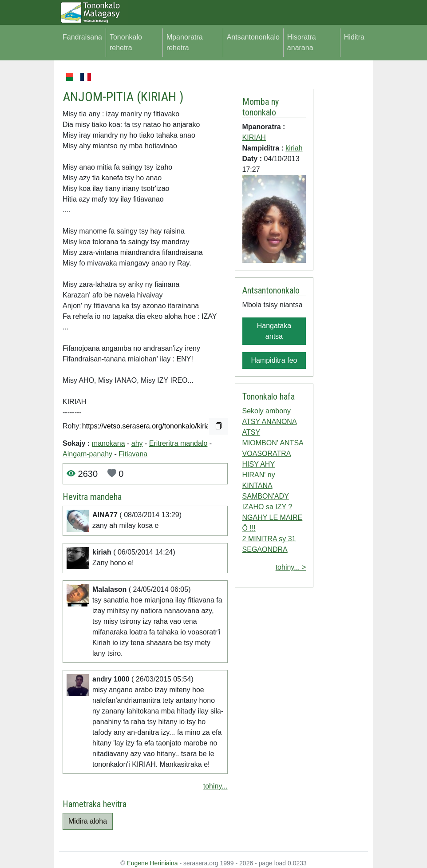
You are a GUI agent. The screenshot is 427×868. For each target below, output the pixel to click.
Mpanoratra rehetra (185, 42)
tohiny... (215, 786)
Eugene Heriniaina (152, 863)
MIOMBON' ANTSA (273, 443)
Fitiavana (133, 454)
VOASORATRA (267, 454)
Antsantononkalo (253, 37)
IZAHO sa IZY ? (267, 507)
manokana (109, 443)
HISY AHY (259, 464)
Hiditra (354, 37)
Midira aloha (88, 821)
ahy (137, 443)
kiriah (294, 148)
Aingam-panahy (87, 454)
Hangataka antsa (274, 331)
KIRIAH (160, 97)
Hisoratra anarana (302, 42)
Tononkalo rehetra (126, 42)
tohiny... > (291, 567)
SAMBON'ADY (266, 496)
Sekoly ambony (267, 411)
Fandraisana (82, 37)
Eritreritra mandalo (178, 443)
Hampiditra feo (274, 360)
